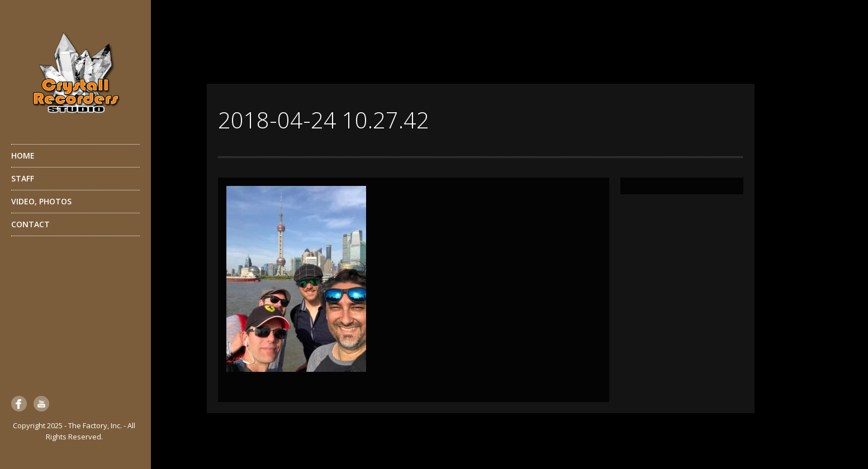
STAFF (74, 181)
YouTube (41, 404)
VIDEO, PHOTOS (74, 204)
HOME (23, 155)
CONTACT (30, 224)
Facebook (19, 404)
